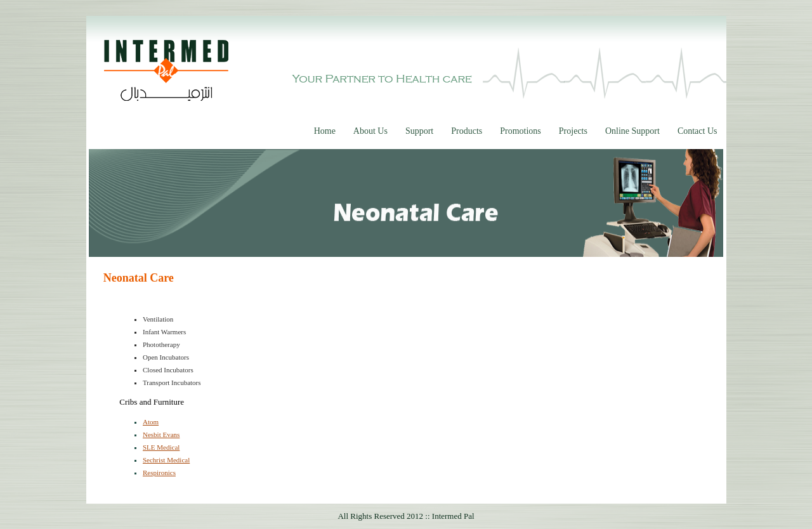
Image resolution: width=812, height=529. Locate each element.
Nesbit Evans (161, 434)
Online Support (632, 131)
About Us (370, 131)
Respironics (159, 473)
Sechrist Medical (166, 460)
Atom (151, 422)
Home (325, 131)
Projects (573, 131)
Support (419, 131)
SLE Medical (161, 447)
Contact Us (697, 131)
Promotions (521, 131)
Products (467, 131)
